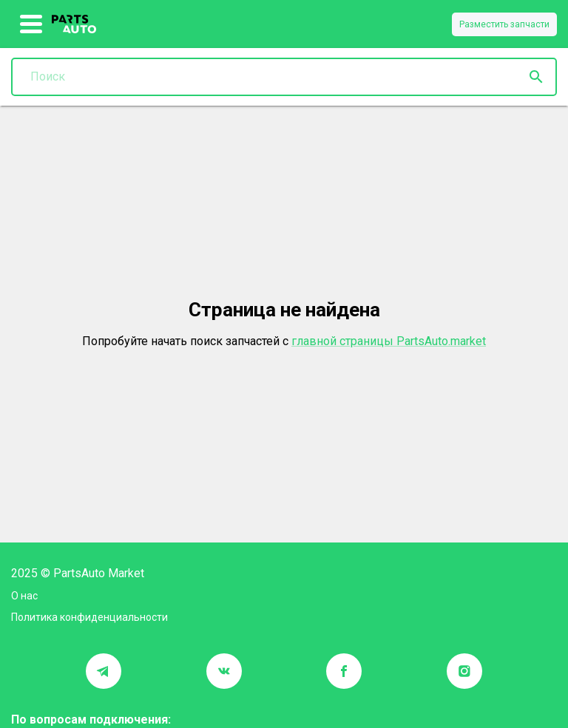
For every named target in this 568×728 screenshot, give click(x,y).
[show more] (31, 24)
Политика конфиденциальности (89, 617)
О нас (24, 596)
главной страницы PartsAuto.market (389, 341)
